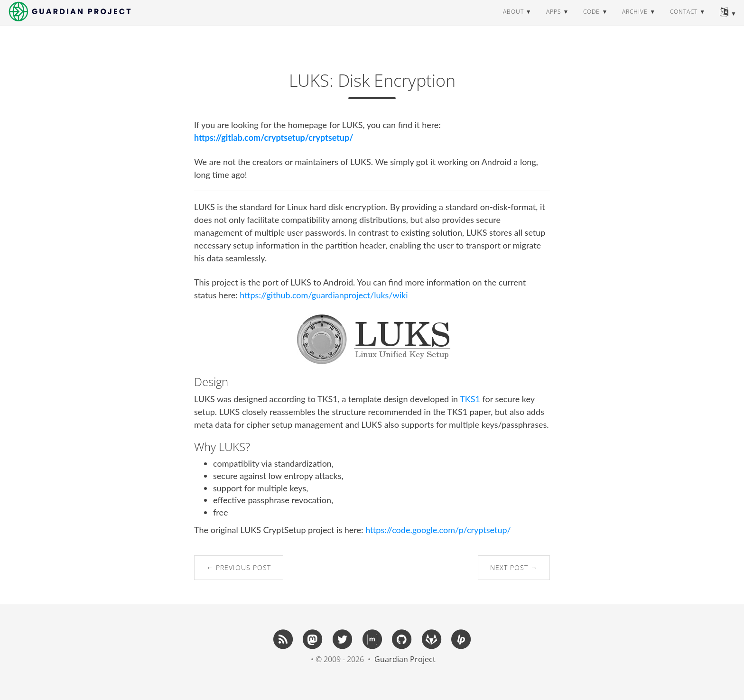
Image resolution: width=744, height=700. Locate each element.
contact (684, 21)
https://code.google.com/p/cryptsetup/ (438, 530)
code (591, 21)
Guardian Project (405, 659)
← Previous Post (239, 567)
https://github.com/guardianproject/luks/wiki (324, 295)
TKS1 (470, 399)
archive (635, 21)
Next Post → (514, 567)
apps (554, 21)
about (513, 21)
